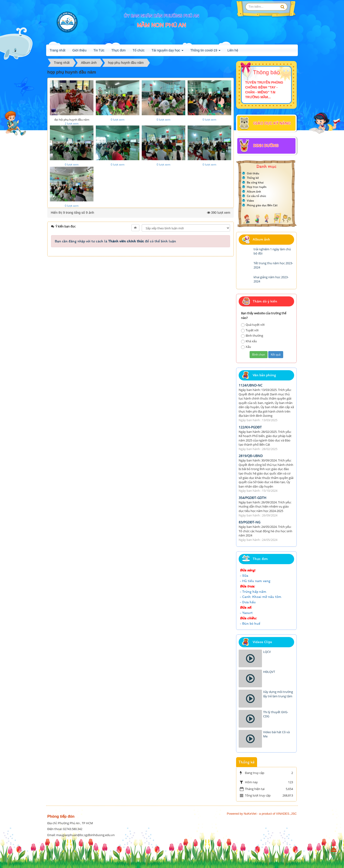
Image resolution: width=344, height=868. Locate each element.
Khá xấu (249, 341)
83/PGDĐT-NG (249, 522)
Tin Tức (99, 50)
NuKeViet (250, 814)
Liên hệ (233, 50)
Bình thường (252, 336)
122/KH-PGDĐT (250, 427)
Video (250, 201)
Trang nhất (57, 50)
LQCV (267, 652)
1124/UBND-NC (251, 385)
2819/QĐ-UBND (251, 456)
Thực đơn (119, 50)
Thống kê (253, 178)
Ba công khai (255, 182)
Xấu (246, 347)
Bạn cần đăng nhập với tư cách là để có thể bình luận (115, 241)
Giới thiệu (79, 50)
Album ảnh (254, 192)
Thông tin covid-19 (205, 52)
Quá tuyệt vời (253, 325)
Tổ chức (139, 50)
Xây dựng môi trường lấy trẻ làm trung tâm (278, 694)
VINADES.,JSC (286, 814)
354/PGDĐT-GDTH (252, 498)
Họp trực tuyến (257, 187)
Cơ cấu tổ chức (256, 196)
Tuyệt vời (250, 330)
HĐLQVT (269, 672)
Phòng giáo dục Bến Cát (262, 205)
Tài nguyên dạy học (167, 52)
